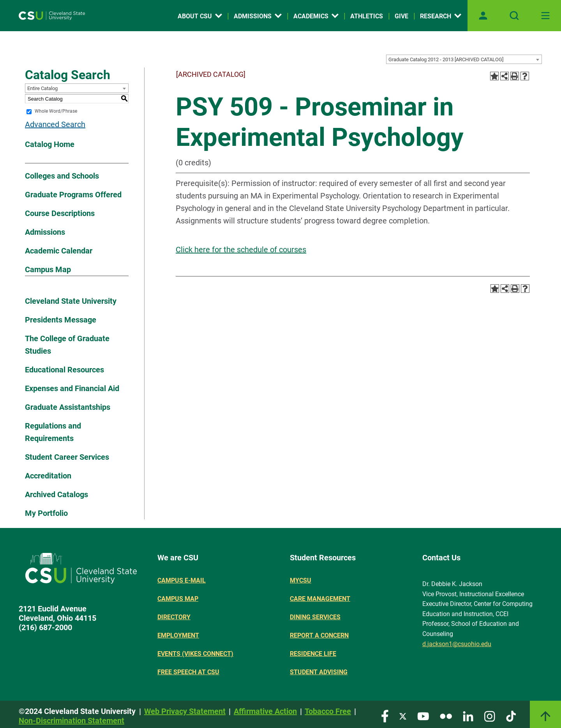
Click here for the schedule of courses (241, 250)
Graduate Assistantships (68, 407)
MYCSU (301, 580)
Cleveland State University (71, 301)
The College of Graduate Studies (67, 345)
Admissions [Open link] (258, 16)
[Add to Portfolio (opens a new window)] (494, 76)
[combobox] (464, 59)
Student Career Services (67, 457)
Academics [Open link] (316, 16)
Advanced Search (55, 124)
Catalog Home (50, 144)
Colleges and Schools (62, 176)
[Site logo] (52, 16)
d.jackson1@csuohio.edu (457, 644)
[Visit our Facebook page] (385, 716)
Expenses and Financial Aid (72, 388)
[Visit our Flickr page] (446, 716)
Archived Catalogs (56, 494)
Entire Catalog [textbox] (42, 88)
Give (401, 16)
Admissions (45, 232)
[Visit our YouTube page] (423, 716)
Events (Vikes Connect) (195, 654)
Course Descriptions (60, 213)
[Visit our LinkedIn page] (468, 716)
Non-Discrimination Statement (71, 721)
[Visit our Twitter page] (403, 716)
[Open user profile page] (483, 16)
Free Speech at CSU (188, 672)
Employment (178, 635)
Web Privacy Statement (185, 711)
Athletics (367, 16)
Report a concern (319, 635)
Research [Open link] (441, 16)
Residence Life (313, 654)
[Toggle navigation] (545, 16)
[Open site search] (514, 16)
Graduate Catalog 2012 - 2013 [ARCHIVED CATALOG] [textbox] (446, 59)
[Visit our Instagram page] (490, 716)
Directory (174, 617)
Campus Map (48, 269)
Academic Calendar (59, 251)
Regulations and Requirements (53, 432)
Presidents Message (61, 320)
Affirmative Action (265, 711)
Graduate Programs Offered (73, 195)
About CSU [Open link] (200, 16)
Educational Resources (64, 370)
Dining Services (315, 617)
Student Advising (319, 672)
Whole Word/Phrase (56, 112)
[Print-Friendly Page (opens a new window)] (515, 76)
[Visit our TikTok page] (511, 716)
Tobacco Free (328, 711)
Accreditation (48, 476)
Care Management (320, 599)
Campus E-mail (182, 580)
